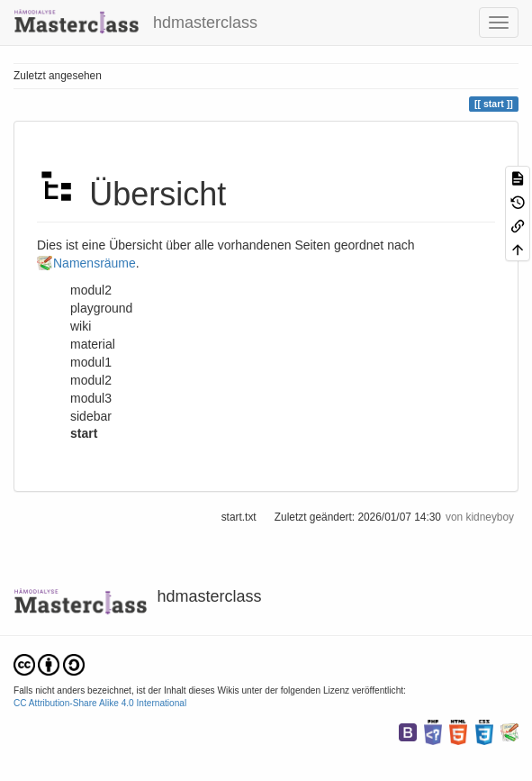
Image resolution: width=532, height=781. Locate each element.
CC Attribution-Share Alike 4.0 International (100, 703)
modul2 (91, 380)
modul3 (91, 398)
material (93, 344)
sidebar (91, 416)
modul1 (91, 362)
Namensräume (95, 263)
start (84, 433)
